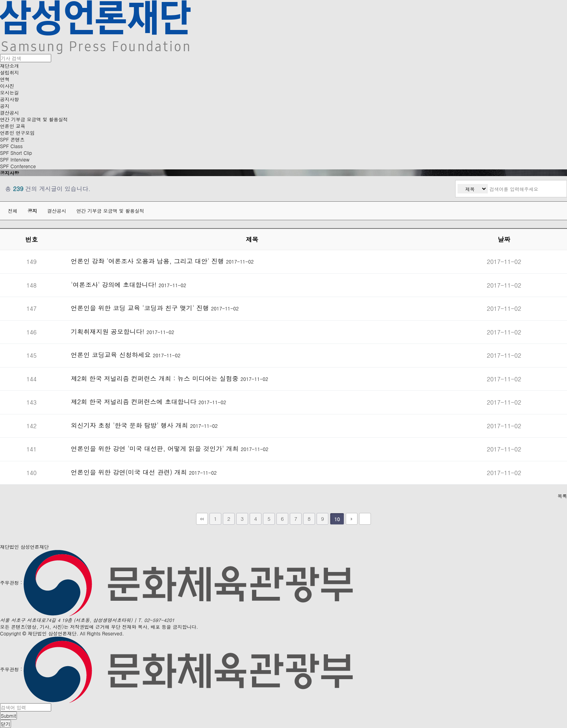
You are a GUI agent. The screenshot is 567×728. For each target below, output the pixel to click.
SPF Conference (18, 166)
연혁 (5, 79)
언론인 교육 (13, 126)
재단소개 (9, 66)
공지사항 (9, 99)
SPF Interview (15, 159)
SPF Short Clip (16, 153)
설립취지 (9, 72)
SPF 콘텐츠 (12, 139)
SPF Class (11, 146)
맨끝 (365, 519)
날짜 (504, 239)
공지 (5, 106)
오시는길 (9, 92)
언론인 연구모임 (17, 133)
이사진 (7, 86)
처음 (202, 519)
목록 (562, 496)
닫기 (6, 724)
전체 (13, 211)
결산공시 (9, 112)
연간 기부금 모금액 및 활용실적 (34, 119)
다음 (352, 519)
